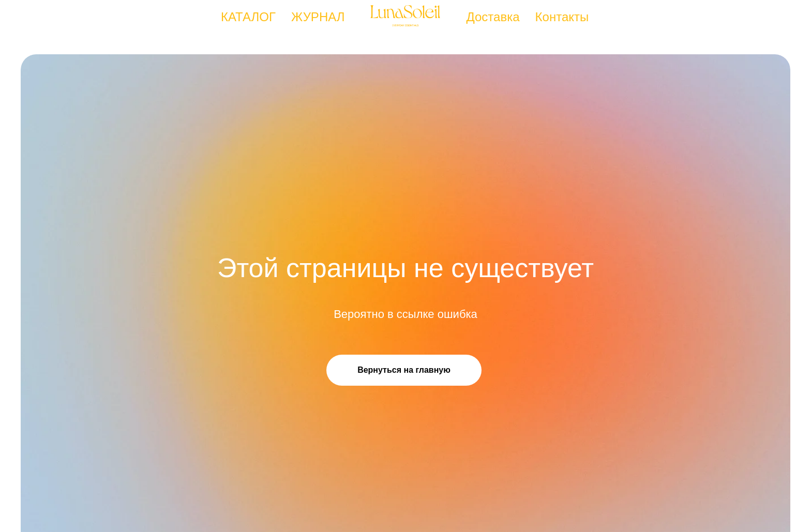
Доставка (493, 17)
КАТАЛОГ (248, 17)
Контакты (562, 17)
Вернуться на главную (404, 370)
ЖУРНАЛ (318, 17)
